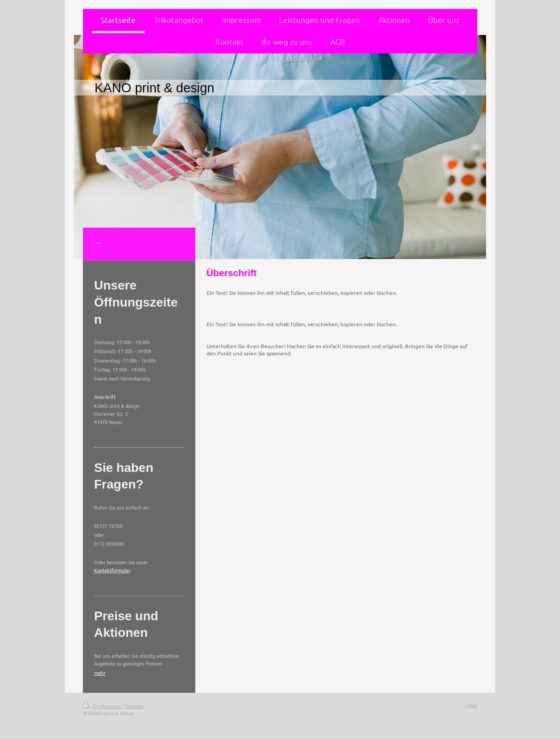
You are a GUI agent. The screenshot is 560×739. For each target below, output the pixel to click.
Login (471, 705)
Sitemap (134, 706)
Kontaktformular (112, 570)
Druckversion (103, 706)
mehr (100, 673)
